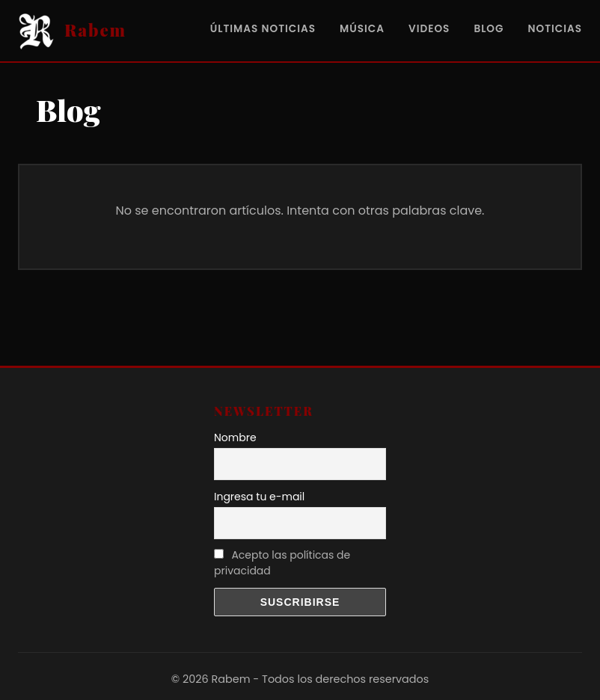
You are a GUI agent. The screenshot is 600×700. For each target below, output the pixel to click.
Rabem (95, 30)
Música (362, 29)
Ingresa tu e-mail (259, 497)
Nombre (235, 437)
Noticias (555, 29)
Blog (489, 29)
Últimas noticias (263, 29)
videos (429, 29)
